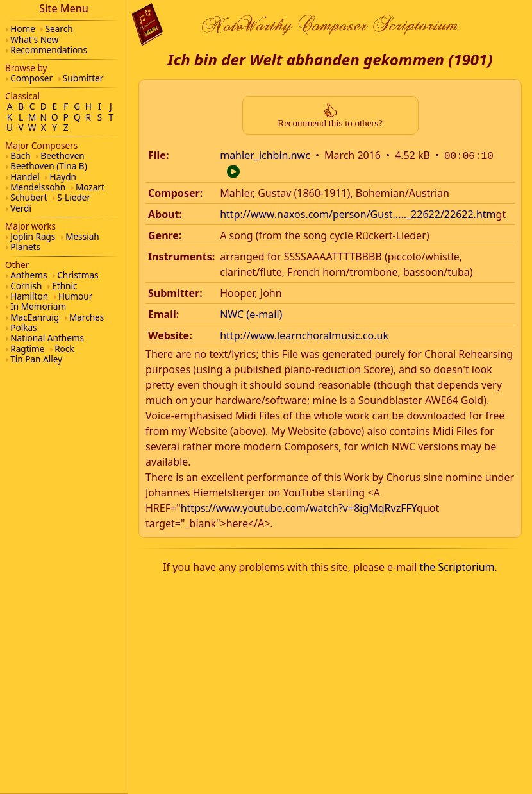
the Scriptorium (457, 566)
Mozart (90, 187)
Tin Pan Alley (36, 359)
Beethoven (62, 156)
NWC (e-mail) (251, 313)
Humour (75, 296)
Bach (20, 156)
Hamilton (29, 296)
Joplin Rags (33, 236)
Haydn (63, 177)
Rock (64, 349)
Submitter (83, 78)
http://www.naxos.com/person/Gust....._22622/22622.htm (358, 213)
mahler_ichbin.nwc (265, 155)
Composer (31, 78)
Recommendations (49, 50)
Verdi (21, 208)
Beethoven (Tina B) (49, 166)
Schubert (29, 197)
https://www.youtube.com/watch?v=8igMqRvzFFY (299, 507)
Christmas (78, 275)
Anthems (29, 275)
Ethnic (64, 286)
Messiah (82, 236)
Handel (25, 177)
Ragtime (27, 349)
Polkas (23, 327)
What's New (34, 39)
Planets (25, 247)
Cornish (26, 286)
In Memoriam (38, 306)
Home (23, 29)
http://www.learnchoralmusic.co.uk (304, 334)
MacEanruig (35, 317)
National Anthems (47, 338)
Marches (87, 317)
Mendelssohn (38, 187)
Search (59, 29)
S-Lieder (74, 197)
